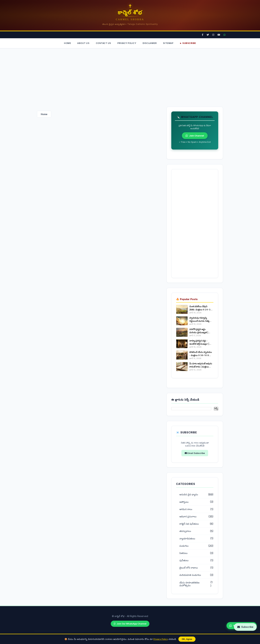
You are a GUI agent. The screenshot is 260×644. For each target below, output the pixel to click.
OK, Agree (187, 639)
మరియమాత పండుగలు (190, 575)
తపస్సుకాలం (185, 531)
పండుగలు (184, 546)
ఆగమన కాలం (186, 509)
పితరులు (183, 553)
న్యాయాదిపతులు (187, 539)
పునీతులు (184, 561)
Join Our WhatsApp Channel (130, 624)
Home (65, 43)
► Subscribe (190, 43)
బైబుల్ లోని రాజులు (189, 568)
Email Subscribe (195, 453)
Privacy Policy (161, 639)
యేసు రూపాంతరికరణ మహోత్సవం (189, 584)
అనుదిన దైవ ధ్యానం (189, 495)
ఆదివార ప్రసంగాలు (188, 517)
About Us (82, 43)
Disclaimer (150, 43)
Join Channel (195, 136)
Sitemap (170, 43)
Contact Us (103, 43)
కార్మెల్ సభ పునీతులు (189, 524)
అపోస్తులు (184, 502)
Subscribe (245, 627)
